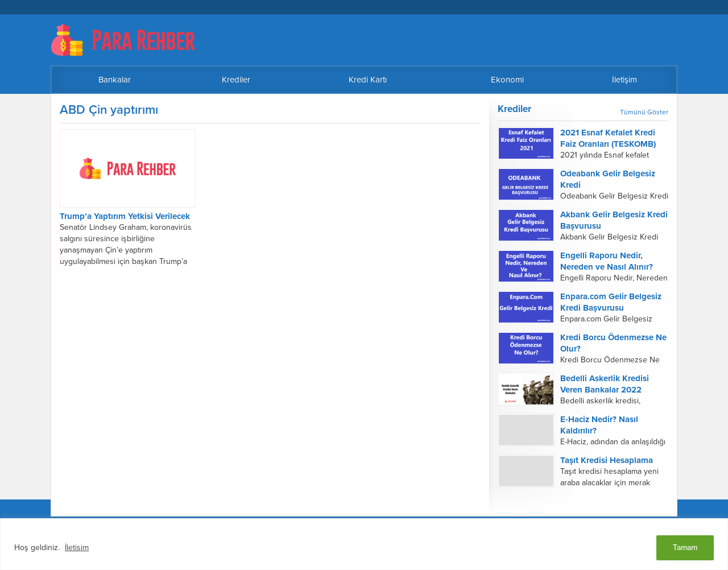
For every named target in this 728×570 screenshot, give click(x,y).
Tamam (685, 548)
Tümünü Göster (644, 112)
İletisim (77, 548)
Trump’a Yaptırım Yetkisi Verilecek (125, 216)
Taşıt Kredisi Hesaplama (607, 460)
